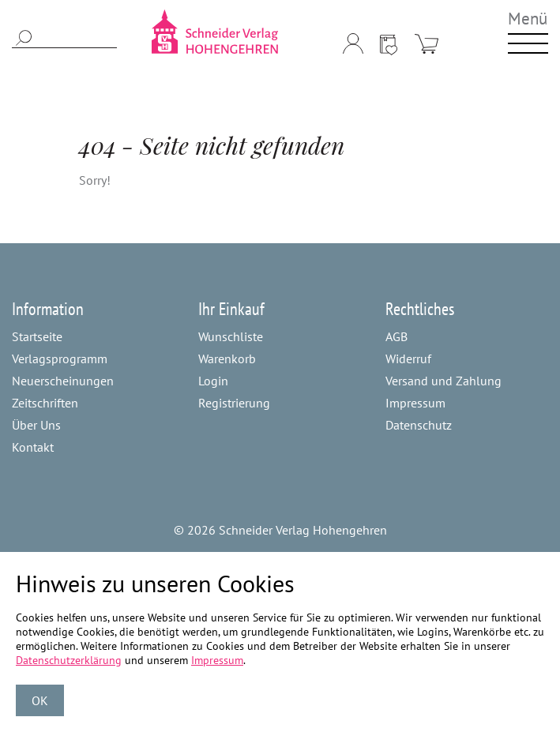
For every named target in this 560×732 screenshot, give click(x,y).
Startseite (37, 336)
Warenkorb (227, 358)
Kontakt (33, 447)
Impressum (415, 403)
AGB (397, 336)
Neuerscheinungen (63, 381)
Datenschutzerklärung (69, 660)
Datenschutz (419, 425)
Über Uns (36, 425)
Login (213, 381)
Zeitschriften (45, 403)
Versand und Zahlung (443, 381)
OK (40, 700)
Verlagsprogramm (60, 358)
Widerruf (408, 358)
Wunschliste (231, 336)
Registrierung (234, 403)
